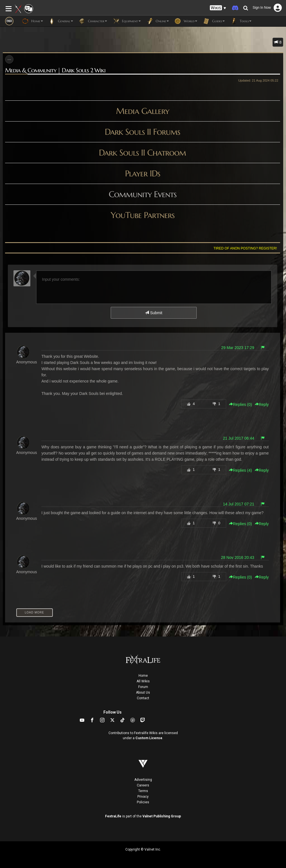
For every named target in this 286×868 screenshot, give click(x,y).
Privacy (143, 797)
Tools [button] (241, 21)
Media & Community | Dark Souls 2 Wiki (55, 70)
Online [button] (158, 21)
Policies (143, 802)
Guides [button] (214, 21)
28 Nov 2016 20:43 (237, 557)
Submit (154, 313)
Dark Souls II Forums (142, 132)
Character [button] (93, 21)
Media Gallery (143, 111)
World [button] (186, 21)
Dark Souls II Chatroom (142, 153)
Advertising (143, 780)
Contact (143, 698)
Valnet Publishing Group (162, 816)
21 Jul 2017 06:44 (238, 438)
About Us (143, 692)
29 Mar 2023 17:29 (238, 348)
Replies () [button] (240, 404)
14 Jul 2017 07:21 (238, 504)
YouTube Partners (143, 215)
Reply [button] (262, 404)
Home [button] (32, 21)
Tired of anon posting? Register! (245, 248)
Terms (143, 791)
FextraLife (113, 816)
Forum (143, 687)
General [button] (61, 21)
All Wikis (143, 681)
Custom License (149, 738)
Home (143, 676)
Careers (143, 785)
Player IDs (143, 173)
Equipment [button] (127, 21)
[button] (218, 8)
